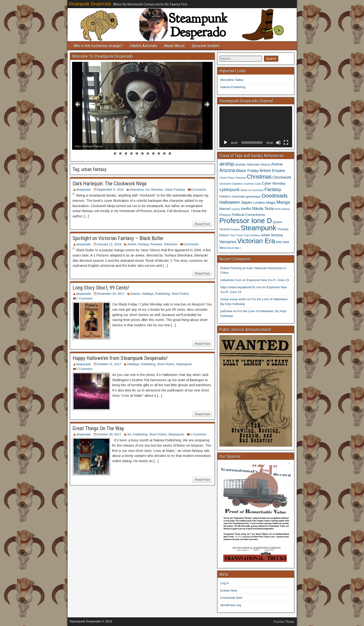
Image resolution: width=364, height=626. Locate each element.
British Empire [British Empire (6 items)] (272, 171)
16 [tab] (159, 148)
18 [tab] (170, 148)
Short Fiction (180, 294)
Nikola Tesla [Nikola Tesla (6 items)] (263, 209)
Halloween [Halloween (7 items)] (230, 202)
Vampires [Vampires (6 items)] (228, 242)
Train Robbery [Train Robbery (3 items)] (252, 235)
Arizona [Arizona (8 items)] (227, 170)
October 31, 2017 (109, 364)
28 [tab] (126, 153)
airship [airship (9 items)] (227, 164)
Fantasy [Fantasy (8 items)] (273, 189)
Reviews (157, 190)
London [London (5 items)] (259, 202)
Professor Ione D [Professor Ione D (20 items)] (246, 221)
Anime (132, 244)
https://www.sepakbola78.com (241, 287)
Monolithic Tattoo (232, 80)
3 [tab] (87, 148)
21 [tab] (187, 148)
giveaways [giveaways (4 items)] (253, 196)
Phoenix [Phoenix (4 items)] (225, 215)
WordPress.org (231, 605)
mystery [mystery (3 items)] (236, 209)
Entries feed (229, 591)
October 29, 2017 (109, 434)
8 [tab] (115, 148)
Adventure (137, 190)
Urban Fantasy (175, 190)
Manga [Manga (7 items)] (283, 202)
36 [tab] (170, 153)
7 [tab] (109, 148)
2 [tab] (82, 148)
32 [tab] (148, 153)
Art (147, 190)
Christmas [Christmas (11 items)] (259, 177)
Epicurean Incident (205, 46)
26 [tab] (115, 153)
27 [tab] (121, 153)
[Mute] (278, 143)
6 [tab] (104, 148)
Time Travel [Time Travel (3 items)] (236, 235)
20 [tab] (181, 148)
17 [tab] (165, 148)
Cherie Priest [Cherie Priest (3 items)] (227, 178)
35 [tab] (165, 153)
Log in (224, 583)
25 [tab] (208, 148)
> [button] (207, 105)
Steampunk (184, 364)
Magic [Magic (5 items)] (271, 202)
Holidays (148, 294)
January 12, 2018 (109, 244)
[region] (142, 106)
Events (135, 294)
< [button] (78, 105)
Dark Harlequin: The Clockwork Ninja (109, 184)
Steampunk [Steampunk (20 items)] (258, 228)
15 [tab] (154, 148)
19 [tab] (176, 148)
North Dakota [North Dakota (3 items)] (282, 209)
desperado (84, 190)
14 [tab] (148, 148)
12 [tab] (137, 148)
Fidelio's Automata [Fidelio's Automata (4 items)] (232, 196)
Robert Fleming (231, 268)
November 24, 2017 (111, 294)
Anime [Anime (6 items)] (277, 164)
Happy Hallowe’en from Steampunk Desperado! (120, 358)
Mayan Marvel (174, 46)
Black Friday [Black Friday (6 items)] (248, 171)
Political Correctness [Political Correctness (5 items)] (248, 215)
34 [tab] (159, 153)
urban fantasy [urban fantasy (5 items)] (272, 235)
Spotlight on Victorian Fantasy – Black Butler (118, 238)
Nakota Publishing (233, 87)
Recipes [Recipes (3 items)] (235, 229)
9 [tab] (120, 148)
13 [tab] (143, 148)
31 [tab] (143, 153)
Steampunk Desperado (90, 4)
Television (171, 244)
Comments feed (231, 598)
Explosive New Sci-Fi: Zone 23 (268, 280)
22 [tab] (192, 148)
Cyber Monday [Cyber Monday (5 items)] (274, 183)
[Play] (226, 143)
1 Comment (84, 298)
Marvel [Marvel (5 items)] (225, 209)
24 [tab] (203, 148)
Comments (199, 190)
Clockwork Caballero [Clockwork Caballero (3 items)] (231, 184)
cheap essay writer (233, 299)
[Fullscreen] (286, 143)
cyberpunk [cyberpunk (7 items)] (229, 190)
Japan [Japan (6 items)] (246, 202)
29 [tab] (132, 153)
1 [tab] (76, 148)
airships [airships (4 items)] (241, 164)
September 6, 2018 (110, 190)
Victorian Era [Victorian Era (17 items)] (256, 241)
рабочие (226, 311)
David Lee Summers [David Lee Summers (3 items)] (252, 190)
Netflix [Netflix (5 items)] (246, 209)
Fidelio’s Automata (143, 46)
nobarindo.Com (231, 280)
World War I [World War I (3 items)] (234, 248)
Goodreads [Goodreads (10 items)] (275, 196)
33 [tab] (154, 153)
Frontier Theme (284, 622)
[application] (256, 127)
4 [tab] (93, 148)
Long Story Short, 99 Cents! (101, 288)
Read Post (202, 224)
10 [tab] (126, 148)
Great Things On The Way (98, 428)
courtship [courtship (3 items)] (249, 184)
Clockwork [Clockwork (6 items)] (282, 177)
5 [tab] (98, 148)
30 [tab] (137, 153)
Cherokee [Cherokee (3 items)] (240, 178)
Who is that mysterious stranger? (98, 46)
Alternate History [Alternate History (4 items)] (258, 164)
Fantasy (143, 244)
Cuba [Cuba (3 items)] (258, 184)
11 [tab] (132, 148)
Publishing (163, 294)
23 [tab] (198, 148)
